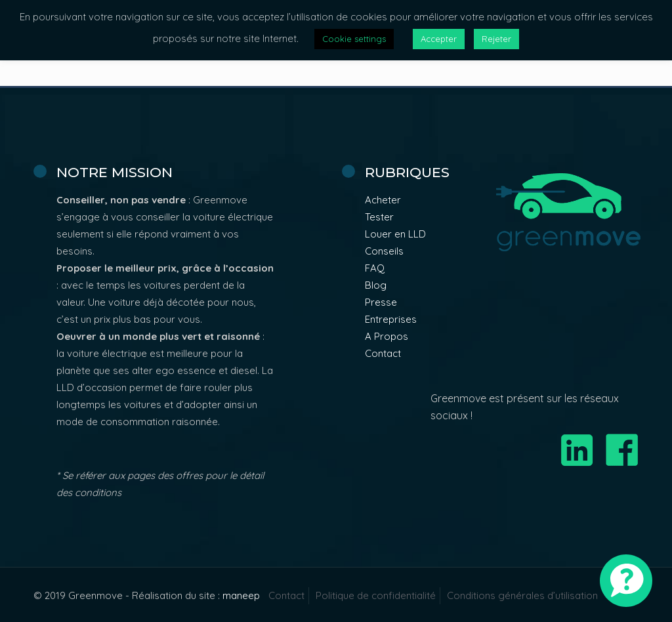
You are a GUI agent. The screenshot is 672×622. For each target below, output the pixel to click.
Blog (376, 285)
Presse (381, 302)
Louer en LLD (395, 234)
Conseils (384, 251)
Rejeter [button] (496, 39)
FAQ (375, 268)
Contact (383, 353)
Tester (379, 217)
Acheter (383, 200)
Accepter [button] (439, 39)
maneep (241, 595)
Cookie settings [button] (354, 39)
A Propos (387, 336)
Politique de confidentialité (376, 595)
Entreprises (391, 319)
